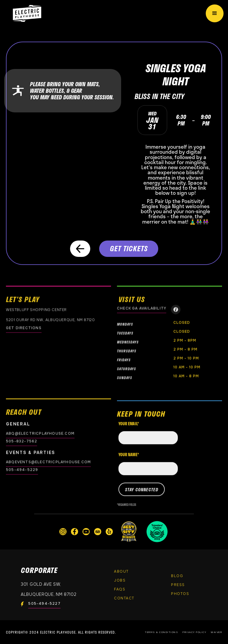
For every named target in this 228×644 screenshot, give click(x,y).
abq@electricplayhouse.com (40, 433)
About (121, 571)
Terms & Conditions (161, 632)
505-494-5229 (22, 470)
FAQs (120, 589)
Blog (177, 576)
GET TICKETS (129, 248)
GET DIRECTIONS (24, 328)
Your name (129, 458)
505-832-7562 (22, 441)
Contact (124, 598)
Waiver (216, 632)
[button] (215, 13)
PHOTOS (180, 594)
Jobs (120, 580)
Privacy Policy (194, 632)
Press (178, 585)
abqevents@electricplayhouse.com (48, 462)
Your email (129, 427)
